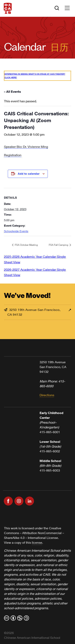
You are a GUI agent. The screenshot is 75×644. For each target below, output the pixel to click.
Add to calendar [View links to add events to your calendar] (29, 174)
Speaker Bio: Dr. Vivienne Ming (26, 147)
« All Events (12, 91)
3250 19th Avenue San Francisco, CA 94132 (32, 312)
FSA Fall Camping (59, 245)
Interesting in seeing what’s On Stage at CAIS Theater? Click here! (35, 76)
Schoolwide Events (16, 231)
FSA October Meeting (26, 245)
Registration (13, 155)
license (37, 542)
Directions (47, 395)
